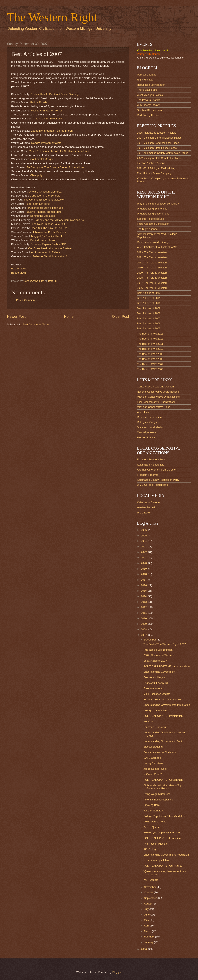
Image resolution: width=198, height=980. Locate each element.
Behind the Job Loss (42, 216)
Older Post (120, 317)
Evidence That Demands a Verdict (163, 700)
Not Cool (148, 721)
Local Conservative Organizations (156, 402)
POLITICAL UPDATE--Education (162, 838)
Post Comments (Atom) (36, 324)
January (149, 942)
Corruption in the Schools (45, 196)
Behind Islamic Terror (43, 240)
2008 (144, 629)
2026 (144, 530)
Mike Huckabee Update (157, 694)
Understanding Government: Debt (163, 741)
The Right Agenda (147, 229)
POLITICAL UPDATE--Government (163, 780)
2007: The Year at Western (152, 283)
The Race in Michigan (156, 844)
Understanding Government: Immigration (167, 705)
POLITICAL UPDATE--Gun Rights (163, 866)
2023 (144, 547)
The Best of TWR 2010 (150, 349)
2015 (144, 591)
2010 (144, 618)
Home (69, 317)
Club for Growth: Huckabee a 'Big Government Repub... (162, 787)
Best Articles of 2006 (149, 323)
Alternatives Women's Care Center (157, 470)
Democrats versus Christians (160, 752)
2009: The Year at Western (152, 273)
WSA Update (151, 880)
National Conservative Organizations (158, 392)
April (147, 926)
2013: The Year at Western (152, 252)
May (147, 920)
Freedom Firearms (148, 475)
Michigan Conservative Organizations (158, 397)
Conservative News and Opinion (155, 387)
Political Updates (147, 75)
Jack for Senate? (153, 811)
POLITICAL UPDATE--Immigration (163, 716)
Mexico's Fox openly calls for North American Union (60, 151)
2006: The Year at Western (152, 288)
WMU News (144, 513)
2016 (144, 585)
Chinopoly (36, 175)
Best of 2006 (19, 269)
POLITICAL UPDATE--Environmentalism (166, 666)
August (148, 904)
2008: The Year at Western (152, 278)
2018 (144, 574)
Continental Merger (42, 159)
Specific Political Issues (150, 219)
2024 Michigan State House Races (157, 148)
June (147, 915)
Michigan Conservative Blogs (154, 407)
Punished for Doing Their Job (45, 208)
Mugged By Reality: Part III (47, 236)
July (147, 909)
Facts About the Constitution (153, 224)
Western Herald (146, 507)
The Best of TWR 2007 (150, 364)
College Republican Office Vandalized (165, 816)
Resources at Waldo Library (153, 242)
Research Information (149, 417)
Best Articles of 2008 (149, 313)
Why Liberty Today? (148, 105)
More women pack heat (157, 860)
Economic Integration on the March (52, 131)
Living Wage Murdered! (157, 794)
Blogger (117, 972)
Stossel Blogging (153, 747)
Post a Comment (26, 300)
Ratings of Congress (149, 422)
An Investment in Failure (46, 252)
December (150, 640)
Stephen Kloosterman (149, 110)
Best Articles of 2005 (149, 328)
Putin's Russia (39, 102)
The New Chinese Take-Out (48, 224)
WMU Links (144, 412)
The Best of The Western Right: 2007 (165, 644)
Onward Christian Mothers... (46, 192)
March (148, 931)
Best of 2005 (19, 273)
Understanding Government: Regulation (166, 855)
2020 (144, 563)
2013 (144, 602)
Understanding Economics (152, 209)
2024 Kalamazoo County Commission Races (162, 153)
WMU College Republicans (152, 485)
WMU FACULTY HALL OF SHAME (157, 247)
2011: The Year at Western (152, 263)
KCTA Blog (150, 849)
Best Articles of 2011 (149, 298)
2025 (144, 536)
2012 (144, 607)
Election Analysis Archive (151, 163)
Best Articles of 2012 (149, 293)
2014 (144, 596)
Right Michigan (145, 80)
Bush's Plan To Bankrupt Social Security (55, 94)
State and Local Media (150, 427)
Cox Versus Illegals (154, 677)
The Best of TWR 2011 (150, 344)
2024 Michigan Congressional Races (158, 143)
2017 (144, 580)
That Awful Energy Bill (156, 683)
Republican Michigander (151, 85)
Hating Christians (153, 763)
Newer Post (16, 317)
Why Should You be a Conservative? (158, 204)
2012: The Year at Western (152, 257)
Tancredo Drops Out (155, 727)
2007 (144, 635)
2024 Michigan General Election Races (159, 138)
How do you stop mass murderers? (163, 833)
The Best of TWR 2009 (150, 354)
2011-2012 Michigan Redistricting (156, 168)
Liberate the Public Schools (50, 232)
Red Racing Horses (148, 115)
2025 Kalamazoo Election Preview (156, 133)
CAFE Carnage (152, 758)
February (149, 937)
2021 (144, 558)
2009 (144, 624)
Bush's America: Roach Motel (45, 212)
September (151, 898)
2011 (144, 613)
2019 (144, 569)
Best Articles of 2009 (149, 308)
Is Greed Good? (153, 774)
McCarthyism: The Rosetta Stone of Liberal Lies (56, 167)
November (150, 887)
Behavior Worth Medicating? (50, 256)
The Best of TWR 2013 (150, 334)
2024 (144, 541)
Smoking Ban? (152, 805)
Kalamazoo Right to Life (151, 465)
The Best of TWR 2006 (150, 369)
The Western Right (52, 17)
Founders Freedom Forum (152, 459)
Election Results (146, 437)
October (149, 892)
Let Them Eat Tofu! (38, 204)
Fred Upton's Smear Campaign (155, 173)
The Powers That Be (149, 100)
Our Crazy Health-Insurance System (50, 248)
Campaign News (146, 432)
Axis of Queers (152, 827)
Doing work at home (155, 822)
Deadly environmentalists (46, 143)
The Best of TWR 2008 (150, 359)
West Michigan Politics (150, 95)
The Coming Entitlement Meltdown (44, 200)
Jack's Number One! (155, 769)
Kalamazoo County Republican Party (158, 480)
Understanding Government (153, 214)
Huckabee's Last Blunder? (158, 650)
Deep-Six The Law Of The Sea (49, 228)
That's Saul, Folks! (148, 90)
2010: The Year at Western (152, 268)
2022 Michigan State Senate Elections (159, 158)
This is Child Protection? (48, 119)
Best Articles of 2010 (149, 303)
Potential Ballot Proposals (158, 800)
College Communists (155, 710)
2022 (144, 552)
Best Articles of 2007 (149, 318)
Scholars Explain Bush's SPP (48, 244)
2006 (144, 949)
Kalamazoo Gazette (148, 502)
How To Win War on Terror (46, 111)
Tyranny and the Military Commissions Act (59, 220)
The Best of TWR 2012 (150, 339)
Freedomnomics (153, 688)
